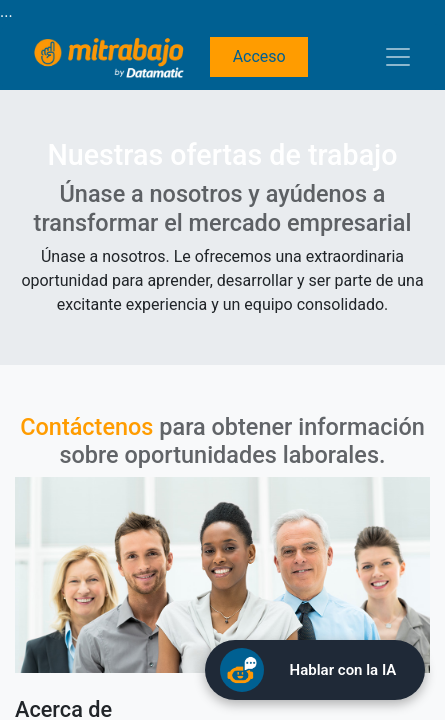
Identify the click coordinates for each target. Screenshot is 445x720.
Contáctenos (86, 427)
